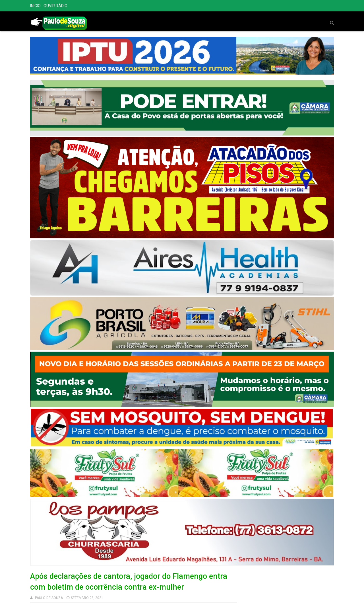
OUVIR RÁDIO (55, 6)
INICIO (35, 6)
